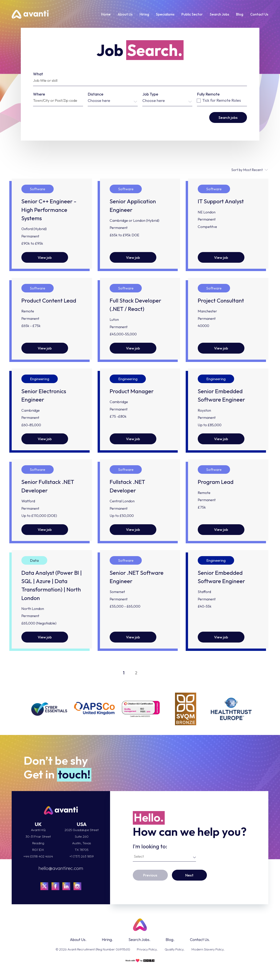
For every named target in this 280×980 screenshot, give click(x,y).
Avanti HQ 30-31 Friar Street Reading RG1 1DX (38, 840)
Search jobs (228, 117)
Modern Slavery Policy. (208, 949)
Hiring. (108, 940)
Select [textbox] (139, 856)
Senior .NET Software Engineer (137, 577)
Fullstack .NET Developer (127, 486)
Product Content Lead (49, 300)
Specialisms (165, 14)
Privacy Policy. (147, 949)
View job (45, 257)
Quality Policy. (175, 949)
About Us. (78, 940)
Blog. (170, 940)
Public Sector (192, 14)
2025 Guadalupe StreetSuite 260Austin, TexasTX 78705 (82, 840)
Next (189, 875)
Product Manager (132, 391)
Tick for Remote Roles (219, 100)
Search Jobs (220, 14)
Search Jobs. (140, 940)
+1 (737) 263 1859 (82, 856)
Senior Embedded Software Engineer (221, 395)
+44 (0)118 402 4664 (38, 856)
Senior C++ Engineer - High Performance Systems (49, 210)
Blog (240, 14)
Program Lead (216, 482)
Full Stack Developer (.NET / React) (135, 305)
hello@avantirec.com (61, 868)
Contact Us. (200, 940)
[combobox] (113, 100)
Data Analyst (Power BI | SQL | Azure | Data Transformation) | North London (52, 585)
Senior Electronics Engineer (44, 395)
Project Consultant (221, 300)
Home (106, 14)
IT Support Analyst (221, 201)
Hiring (144, 14)
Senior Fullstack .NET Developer (48, 486)
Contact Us (259, 14)
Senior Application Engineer (133, 205)
